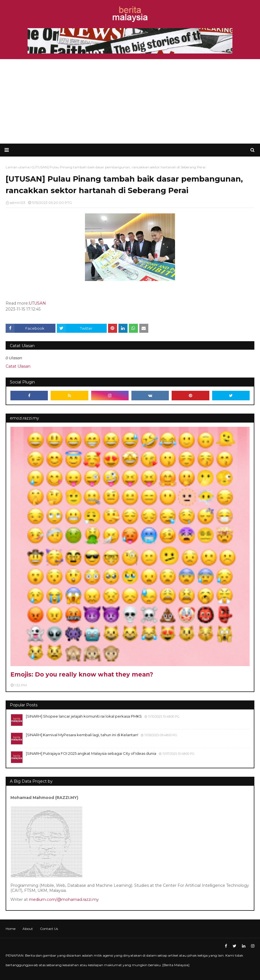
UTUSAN (37, 303)
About (28, 929)
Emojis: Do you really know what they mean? (82, 674)
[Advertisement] (130, 101)
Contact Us (49, 929)
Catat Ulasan (18, 366)
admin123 (17, 203)
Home (11, 929)
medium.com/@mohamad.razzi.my (64, 899)
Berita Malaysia (176, 965)
